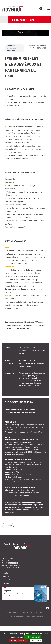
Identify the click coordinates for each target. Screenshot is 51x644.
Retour (8, 525)
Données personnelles (15, 608)
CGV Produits (23, 612)
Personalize (36, 641)
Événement (6, 580)
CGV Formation (39, 608)
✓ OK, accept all (33, 637)
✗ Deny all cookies (19, 641)
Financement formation (34, 617)
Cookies (28, 608)
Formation (6, 577)
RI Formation (11, 612)
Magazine (5, 573)
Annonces (5, 583)
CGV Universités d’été (16, 617)
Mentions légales (36, 612)
